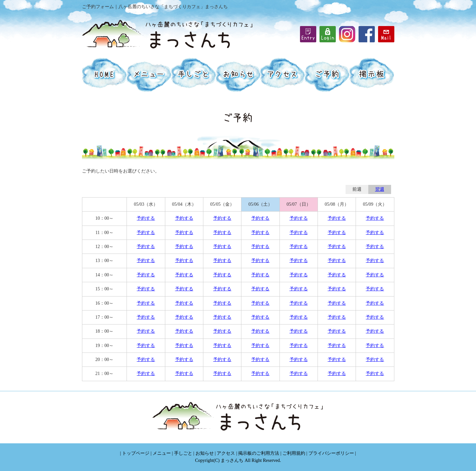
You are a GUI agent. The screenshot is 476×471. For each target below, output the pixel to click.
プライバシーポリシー (331, 453)
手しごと (183, 453)
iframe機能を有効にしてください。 (328, 34)
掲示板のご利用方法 (259, 453)
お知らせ (205, 453)
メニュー (162, 453)
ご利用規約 (294, 453)
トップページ (136, 453)
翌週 (380, 189)
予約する (146, 218)
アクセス (226, 453)
